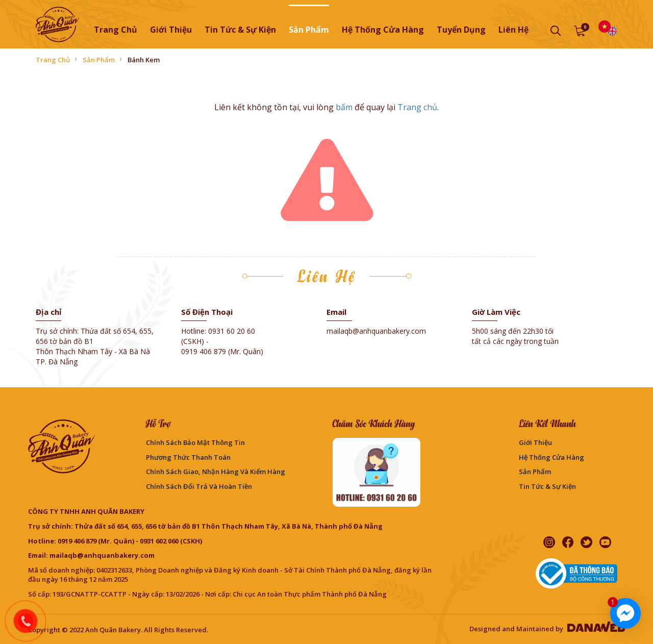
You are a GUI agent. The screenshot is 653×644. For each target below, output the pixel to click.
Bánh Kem (144, 60)
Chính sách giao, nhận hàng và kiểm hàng (216, 472)
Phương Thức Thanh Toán (188, 457)
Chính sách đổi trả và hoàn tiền (199, 486)
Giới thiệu (535, 442)
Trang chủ (116, 30)
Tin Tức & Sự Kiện (547, 486)
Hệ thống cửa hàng (551, 457)
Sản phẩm (99, 60)
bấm (344, 107)
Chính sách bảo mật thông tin (195, 442)
